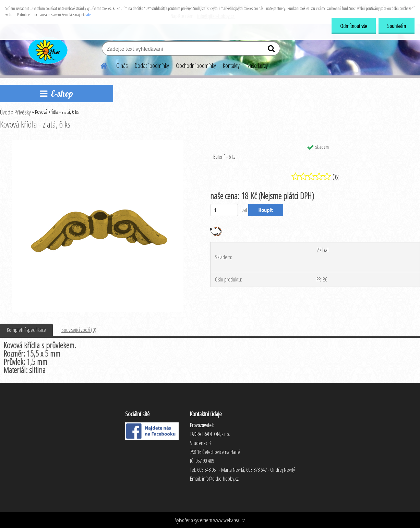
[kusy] (224, 210)
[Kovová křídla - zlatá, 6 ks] (98, 143)
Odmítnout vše (354, 26)
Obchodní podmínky (196, 65)
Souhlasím (397, 26)
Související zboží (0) (79, 330)
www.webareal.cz (229, 520)
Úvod (5, 112)
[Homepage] (100, 65)
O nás (122, 65)
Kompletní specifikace (26, 330)
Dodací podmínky (152, 65)
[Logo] (47, 49)
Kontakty (231, 65)
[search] (272, 50)
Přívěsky (23, 112)
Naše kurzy (257, 65)
